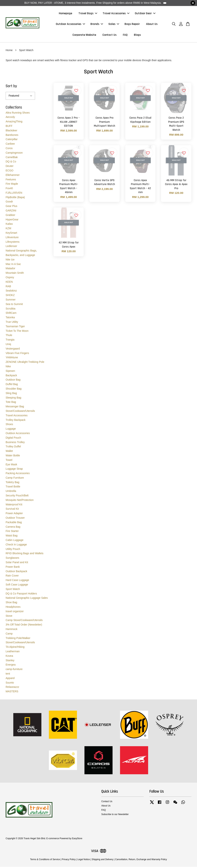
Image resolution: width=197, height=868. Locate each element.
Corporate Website (84, 35)
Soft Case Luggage (17, 586)
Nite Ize (10, 261)
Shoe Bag (11, 603)
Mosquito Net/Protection (20, 501)
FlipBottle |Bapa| (15, 198)
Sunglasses (12, 559)
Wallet (9, 452)
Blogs (137, 35)
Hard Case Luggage (17, 581)
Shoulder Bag (14, 390)
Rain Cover (12, 577)
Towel (9, 461)
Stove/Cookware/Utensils (20, 412)
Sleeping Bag (13, 399)
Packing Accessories (18, 474)
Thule (9, 336)
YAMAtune (12, 359)
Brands (97, 25)
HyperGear (12, 221)
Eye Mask (11, 465)
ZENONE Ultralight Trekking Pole (25, 363)
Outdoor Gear (145, 14)
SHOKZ (10, 296)
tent (8, 675)
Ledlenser (11, 247)
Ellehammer (13, 176)
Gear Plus (11, 207)
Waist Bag (12, 537)
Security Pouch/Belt (17, 497)
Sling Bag (11, 394)
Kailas (9, 225)
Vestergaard (13, 350)
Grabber (10, 216)
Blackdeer (11, 132)
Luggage (11, 430)
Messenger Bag (15, 408)
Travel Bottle (13, 488)
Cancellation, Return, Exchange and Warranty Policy (141, 861)
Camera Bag (13, 528)
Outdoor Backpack (16, 572)
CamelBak (12, 158)
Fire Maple (12, 185)
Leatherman (13, 652)
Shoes (9, 425)
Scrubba (10, 310)
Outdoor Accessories (70, 25)
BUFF (9, 127)
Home (9, 51)
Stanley (10, 661)
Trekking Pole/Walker (18, 639)
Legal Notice (84, 861)
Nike (8, 367)
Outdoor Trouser (15, 519)
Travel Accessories (116, 14)
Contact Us (109, 35)
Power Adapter (14, 514)
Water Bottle (13, 457)
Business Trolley (15, 443)
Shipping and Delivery (102, 861)
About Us (152, 25)
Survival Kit (12, 510)
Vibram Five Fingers (17, 354)
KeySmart (11, 234)
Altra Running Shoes (18, 114)
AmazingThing (14, 123)
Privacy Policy (69, 861)
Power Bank (13, 568)
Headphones (13, 608)
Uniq (8, 345)
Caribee (10, 145)
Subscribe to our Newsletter (115, 815)
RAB (8, 287)
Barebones (12, 136)
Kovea (9, 657)
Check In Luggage (16, 546)
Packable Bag (14, 523)
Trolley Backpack (16, 421)
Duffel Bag (12, 385)
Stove (9, 617)
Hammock (12, 630)
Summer (11, 301)
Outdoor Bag (13, 381)
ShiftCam (11, 314)
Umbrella (11, 492)
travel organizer (15, 612)
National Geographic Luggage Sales (27, 599)
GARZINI (11, 212)
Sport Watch (13, 590)
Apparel (10, 679)
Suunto (10, 684)
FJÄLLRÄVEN (14, 194)
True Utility (12, 323)
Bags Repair (132, 25)
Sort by (11, 87)
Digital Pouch (13, 439)
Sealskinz (11, 292)
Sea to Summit (14, 305)
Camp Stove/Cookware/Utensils (24, 621)
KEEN (9, 283)
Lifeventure (12, 238)
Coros (9, 149)
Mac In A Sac (13, 265)
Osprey (10, 278)
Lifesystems (13, 243)
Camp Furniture (15, 479)
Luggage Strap (14, 470)
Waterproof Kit (14, 506)
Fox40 (9, 189)
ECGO (9, 172)
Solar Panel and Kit (17, 563)
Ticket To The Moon (17, 332)
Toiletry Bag (12, 483)
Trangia (10, 341)
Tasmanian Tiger (15, 327)
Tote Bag (11, 403)
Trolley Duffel (13, 448)
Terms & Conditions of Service (45, 861)
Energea (11, 666)
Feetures (11, 180)
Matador (10, 269)
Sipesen (10, 372)
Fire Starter (12, 532)
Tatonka (10, 318)
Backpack (11, 376)
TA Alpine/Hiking (15, 648)
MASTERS (12, 692)
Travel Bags (88, 14)
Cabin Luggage (15, 541)
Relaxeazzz (12, 688)
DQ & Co (11, 163)
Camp (9, 635)
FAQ (125, 35)
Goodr (9, 203)
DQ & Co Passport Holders (21, 595)
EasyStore (77, 840)
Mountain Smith (15, 274)
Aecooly (10, 118)
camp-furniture (14, 670)
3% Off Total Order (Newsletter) (24, 626)
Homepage (65, 14)
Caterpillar (12, 140)
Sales (114, 25)
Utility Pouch (13, 550)
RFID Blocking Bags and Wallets (25, 554)
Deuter (10, 167)
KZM (8, 229)
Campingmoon (14, 154)
